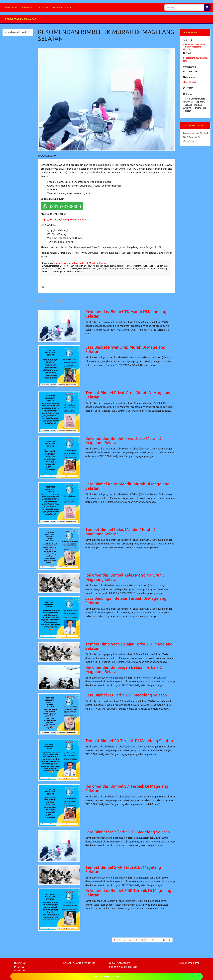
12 (130, 940)
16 (153, 940)
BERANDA (11, 7)
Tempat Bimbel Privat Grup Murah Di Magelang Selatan (128, 395)
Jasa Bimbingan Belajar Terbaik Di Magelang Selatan (126, 601)
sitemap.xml (192, 963)
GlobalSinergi (189, 82)
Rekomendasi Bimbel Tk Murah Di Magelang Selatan (194, 47)
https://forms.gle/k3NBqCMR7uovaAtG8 (63, 219)
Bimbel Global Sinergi (15, 32)
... (125, 940)
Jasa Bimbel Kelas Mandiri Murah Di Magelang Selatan (127, 486)
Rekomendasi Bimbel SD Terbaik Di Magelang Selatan (127, 788)
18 (164, 940)
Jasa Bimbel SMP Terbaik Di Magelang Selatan (128, 832)
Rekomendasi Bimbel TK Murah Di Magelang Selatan (126, 314)
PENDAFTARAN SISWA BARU (22, 19)
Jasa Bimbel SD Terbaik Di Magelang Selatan (126, 695)
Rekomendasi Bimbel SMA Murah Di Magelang (195, 137)
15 (147, 940)
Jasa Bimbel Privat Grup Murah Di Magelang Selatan (125, 349)
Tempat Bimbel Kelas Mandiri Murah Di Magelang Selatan (121, 532)
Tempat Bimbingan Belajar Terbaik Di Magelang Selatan (129, 646)
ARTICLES (42, 7)
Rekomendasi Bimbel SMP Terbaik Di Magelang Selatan (128, 893)
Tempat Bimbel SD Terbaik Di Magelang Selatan (129, 741)
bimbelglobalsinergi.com (123, 967)
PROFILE (27, 7)
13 (136, 940)
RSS (181, 963)
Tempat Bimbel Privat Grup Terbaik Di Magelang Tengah (80, 263)
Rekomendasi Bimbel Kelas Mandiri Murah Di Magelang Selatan (126, 577)
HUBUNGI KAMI (62, 7)
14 (143, 940)
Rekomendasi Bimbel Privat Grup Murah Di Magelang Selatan (124, 441)
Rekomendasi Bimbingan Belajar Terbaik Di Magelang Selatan (124, 669)
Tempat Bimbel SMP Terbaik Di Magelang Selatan (123, 869)
